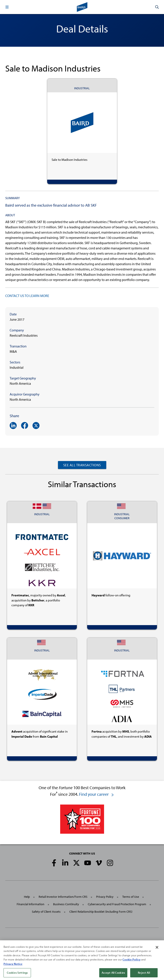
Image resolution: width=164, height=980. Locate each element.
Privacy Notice (13, 969)
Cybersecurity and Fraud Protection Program (117, 904)
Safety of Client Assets (46, 912)
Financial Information (31, 904)
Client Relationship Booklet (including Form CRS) (101, 912)
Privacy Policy (105, 897)
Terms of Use (131, 897)
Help (27, 897)
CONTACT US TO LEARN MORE (27, 296)
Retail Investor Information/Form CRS (63, 897)
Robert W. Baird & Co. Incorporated (45, 942)
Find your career (97, 794)
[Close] (157, 952)
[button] (7, 7)
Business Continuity (66, 904)
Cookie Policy (132, 965)
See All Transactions (82, 465)
